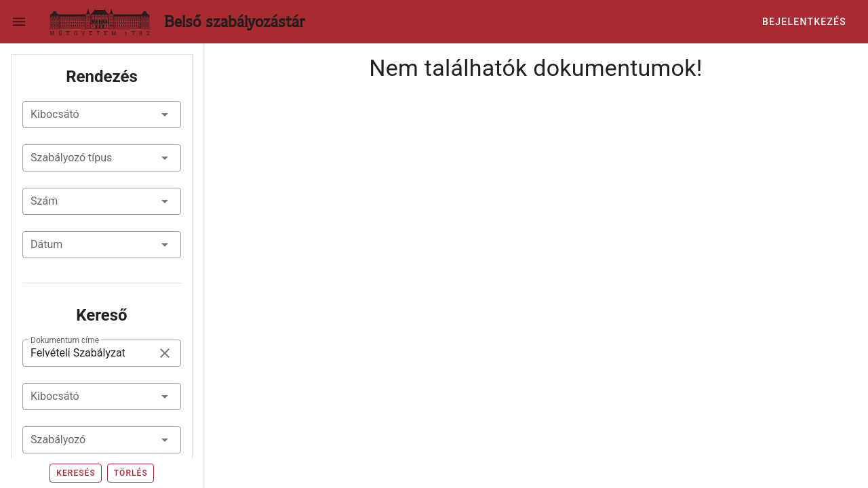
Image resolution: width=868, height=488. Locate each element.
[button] (102, 115)
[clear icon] (165, 353)
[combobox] (102, 396)
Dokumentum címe (65, 340)
